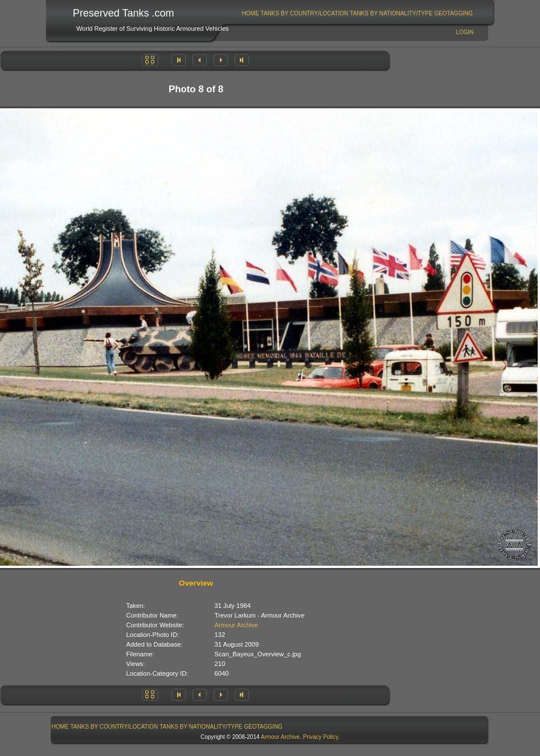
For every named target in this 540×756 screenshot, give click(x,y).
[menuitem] (250, 13)
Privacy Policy (321, 737)
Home (251, 13)
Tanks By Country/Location (305, 13)
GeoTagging (453, 13)
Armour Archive (236, 625)
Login (465, 32)
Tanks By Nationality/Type (391, 13)
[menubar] (357, 13)
